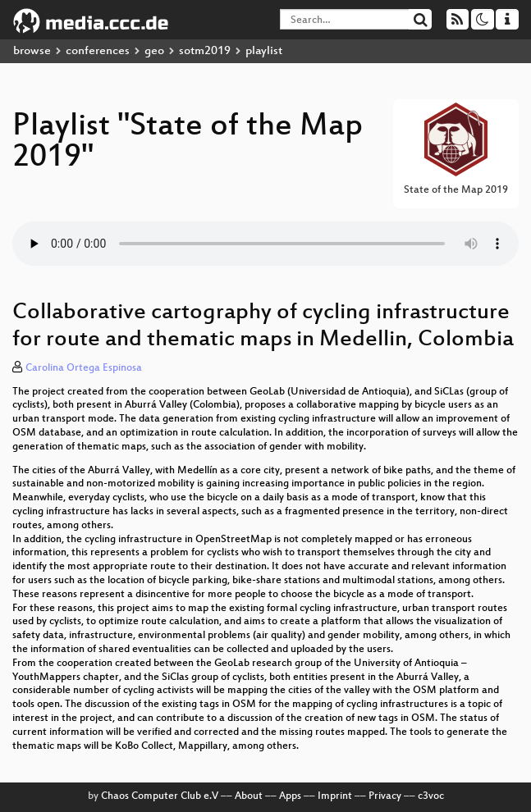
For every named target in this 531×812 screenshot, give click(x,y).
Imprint (335, 796)
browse (32, 51)
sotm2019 (205, 51)
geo (154, 51)
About (249, 796)
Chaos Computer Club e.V (160, 796)
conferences (98, 51)
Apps (290, 796)
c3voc (431, 796)
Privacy (385, 796)
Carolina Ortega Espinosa (84, 368)
